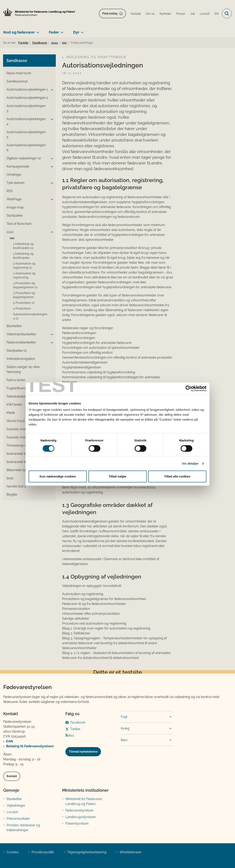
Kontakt (12, 776)
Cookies (13, 852)
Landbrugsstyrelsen (81, 817)
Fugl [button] (124, 717)
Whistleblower (130, 852)
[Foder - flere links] (61, 31)
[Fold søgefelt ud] (227, 14)
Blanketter (14, 799)
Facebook (78, 722)
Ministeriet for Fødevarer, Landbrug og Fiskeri (84, 801)
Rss (71, 736)
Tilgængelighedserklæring (87, 852)
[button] (51, 90)
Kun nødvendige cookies (58, 476)
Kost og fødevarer (19, 32)
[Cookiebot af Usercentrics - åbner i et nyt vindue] (189, 388)
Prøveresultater (18, 819)
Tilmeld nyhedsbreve (83, 752)
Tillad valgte (118, 476)
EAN (10, 741)
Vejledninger (16, 806)
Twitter (75, 729)
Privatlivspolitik (43, 852)
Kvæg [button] (125, 728)
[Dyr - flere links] (81, 31)
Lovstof (12, 812)
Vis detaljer (190, 463)
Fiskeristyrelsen (77, 824)
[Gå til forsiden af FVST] (37, 12)
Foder (54, 32)
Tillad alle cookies (177, 476)
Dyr (76, 32)
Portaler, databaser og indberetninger (23, 828)
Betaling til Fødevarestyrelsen (30, 746)
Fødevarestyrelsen (79, 810)
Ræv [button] (124, 740)
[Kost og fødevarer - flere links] (37, 31)
